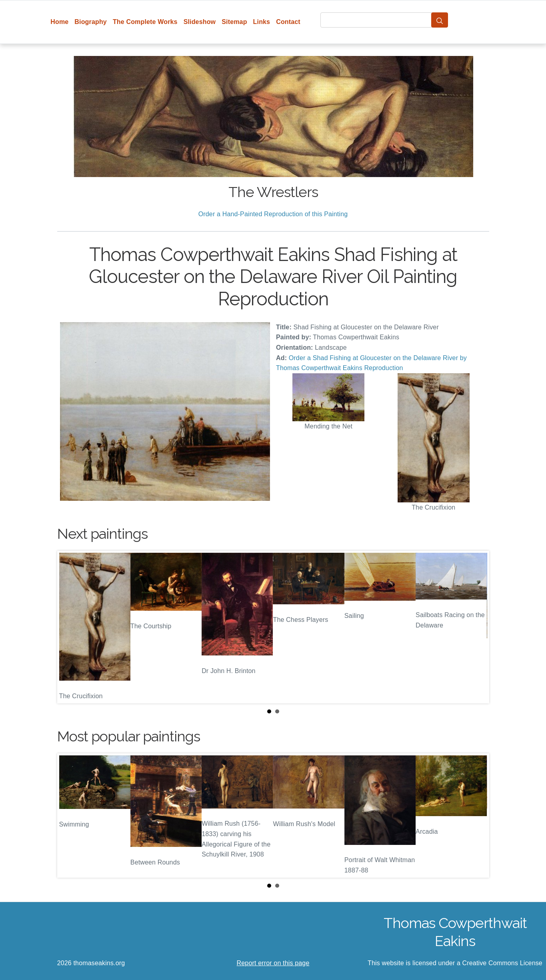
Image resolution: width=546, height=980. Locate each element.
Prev (70, 627)
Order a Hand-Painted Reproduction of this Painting (273, 214)
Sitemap (234, 22)
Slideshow (200, 22)
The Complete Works (145, 22)
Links (262, 22)
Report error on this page (273, 963)
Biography (91, 22)
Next (477, 627)
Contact (288, 22)
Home (59, 22)
